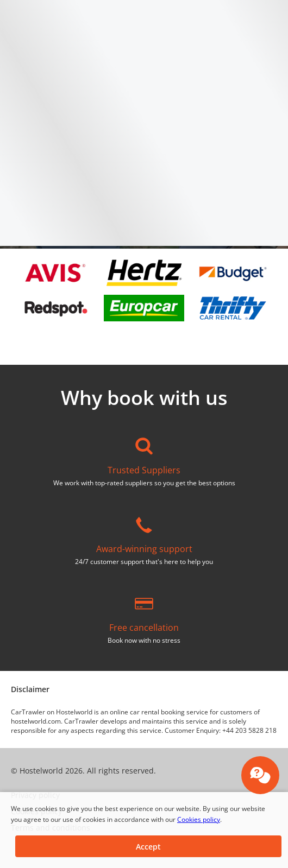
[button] (148, 846)
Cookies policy (199, 819)
